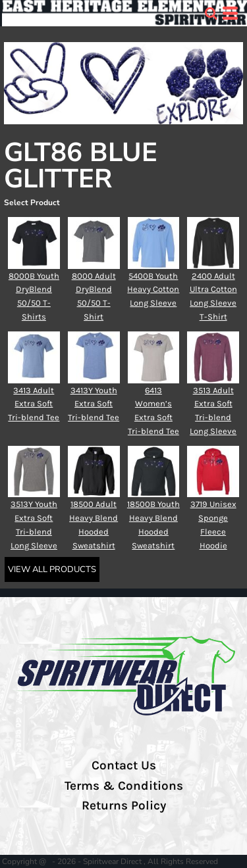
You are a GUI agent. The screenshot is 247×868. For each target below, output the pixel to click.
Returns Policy (124, 806)
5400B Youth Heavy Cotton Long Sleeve (153, 290)
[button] (211, 13)
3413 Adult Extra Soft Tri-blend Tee (34, 404)
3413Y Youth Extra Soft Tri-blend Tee (94, 404)
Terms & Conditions (124, 786)
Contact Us (124, 765)
